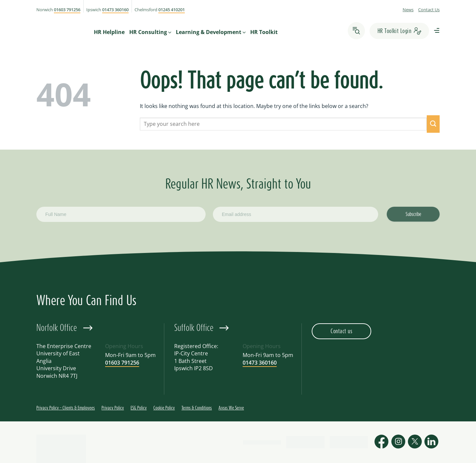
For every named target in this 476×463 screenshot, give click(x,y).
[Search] (356, 31)
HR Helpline (109, 32)
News (408, 10)
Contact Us (429, 10)
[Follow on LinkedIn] (431, 442)
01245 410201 (172, 10)
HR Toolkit (264, 32)
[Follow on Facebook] (381, 442)
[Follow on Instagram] (398, 442)
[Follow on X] (415, 442)
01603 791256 (67, 10)
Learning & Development (211, 32)
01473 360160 (115, 10)
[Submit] (433, 124)
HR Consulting (150, 32)
